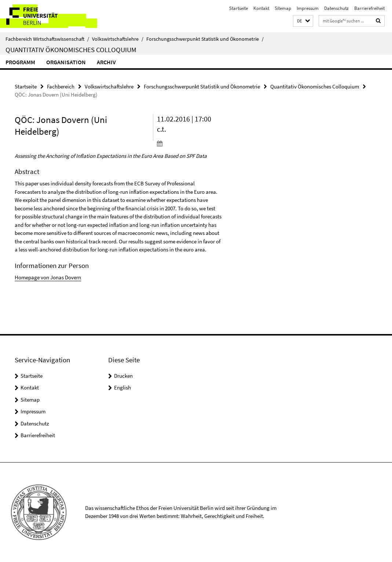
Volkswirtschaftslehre (118, 39)
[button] (303, 21)
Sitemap (283, 8)
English (122, 387)
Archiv (106, 62)
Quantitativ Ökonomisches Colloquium (71, 50)
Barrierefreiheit (369, 8)
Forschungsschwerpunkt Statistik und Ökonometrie (205, 39)
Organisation (66, 62)
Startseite (239, 8)
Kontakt (261, 8)
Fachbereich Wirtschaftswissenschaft (47, 39)
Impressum (308, 8)
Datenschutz (336, 8)
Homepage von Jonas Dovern (48, 277)
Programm (20, 62)
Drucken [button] (123, 376)
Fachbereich (61, 86)
